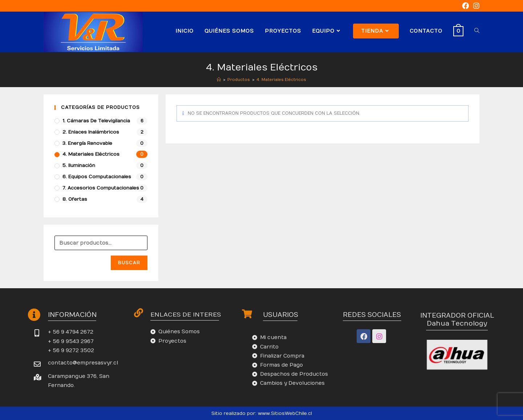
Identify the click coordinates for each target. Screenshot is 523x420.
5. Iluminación (79, 166)
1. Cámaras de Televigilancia (96, 121)
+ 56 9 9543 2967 (71, 341)
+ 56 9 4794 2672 (71, 332)
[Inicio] (219, 80)
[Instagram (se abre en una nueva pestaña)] (475, 6)
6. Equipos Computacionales (97, 177)
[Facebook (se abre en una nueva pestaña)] (465, 6)
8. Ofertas (75, 199)
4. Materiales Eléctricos (91, 154)
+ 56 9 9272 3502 (71, 350)
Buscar (129, 263)
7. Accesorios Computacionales (101, 188)
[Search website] (477, 31)
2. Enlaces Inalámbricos (91, 132)
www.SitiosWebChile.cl (285, 413)
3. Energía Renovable (87, 143)
